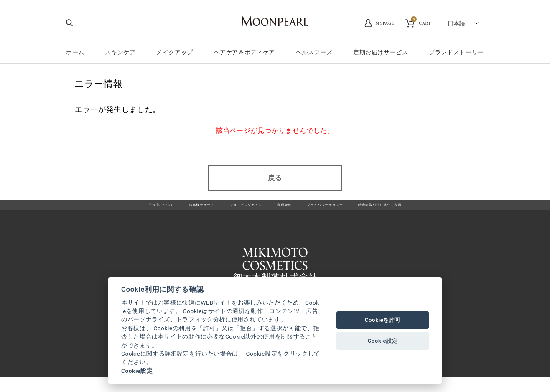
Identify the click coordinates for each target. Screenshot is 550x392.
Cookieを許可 (383, 320)
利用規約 (285, 209)
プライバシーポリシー (339, 209)
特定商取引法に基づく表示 (416, 209)
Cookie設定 (137, 371)
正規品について (120, 209)
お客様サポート (174, 209)
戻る (275, 178)
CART (421, 22)
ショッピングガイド (234, 209)
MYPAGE (385, 23)
